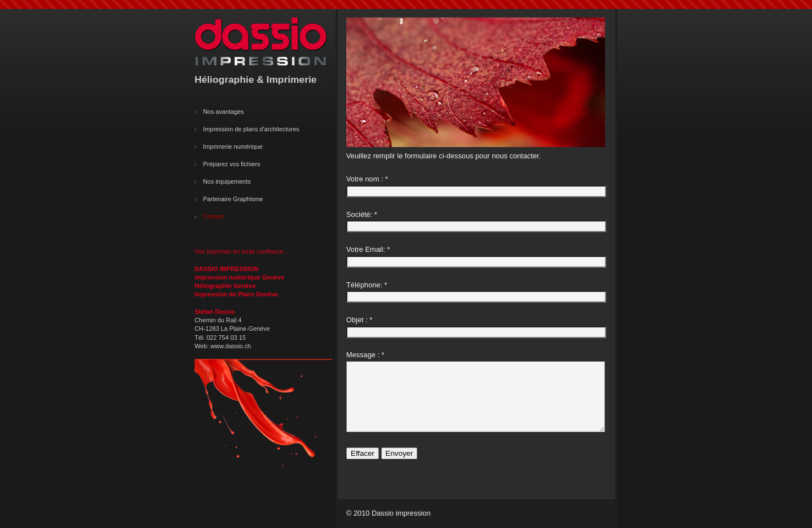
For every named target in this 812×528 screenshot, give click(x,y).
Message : (363, 355)
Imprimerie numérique (233, 147)
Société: (359, 214)
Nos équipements (227, 181)
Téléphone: (364, 285)
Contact (213, 216)
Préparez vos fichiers (232, 164)
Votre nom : (365, 179)
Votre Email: (366, 249)
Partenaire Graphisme (233, 199)
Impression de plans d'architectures (251, 129)
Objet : (357, 320)
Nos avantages (224, 112)
